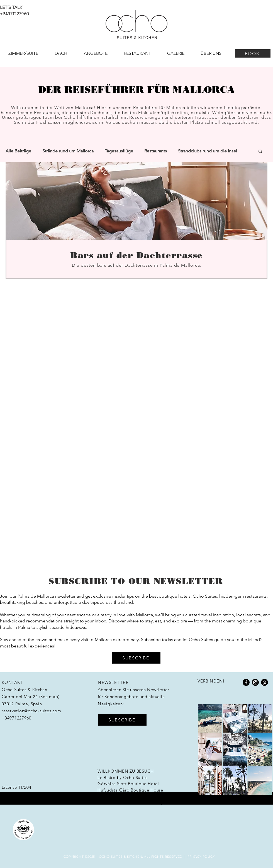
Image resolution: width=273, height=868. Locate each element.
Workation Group (146, 803)
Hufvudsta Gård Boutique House (130, 790)
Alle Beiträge (18, 151)
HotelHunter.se (113, 796)
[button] (260, 152)
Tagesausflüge (119, 151)
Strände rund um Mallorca (68, 151)
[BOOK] (253, 53)
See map (49, 697)
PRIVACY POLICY (201, 856)
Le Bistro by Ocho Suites (123, 777)
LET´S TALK (11, 7)
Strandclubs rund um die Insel (208, 151)
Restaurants (156, 151)
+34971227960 (14, 13)
